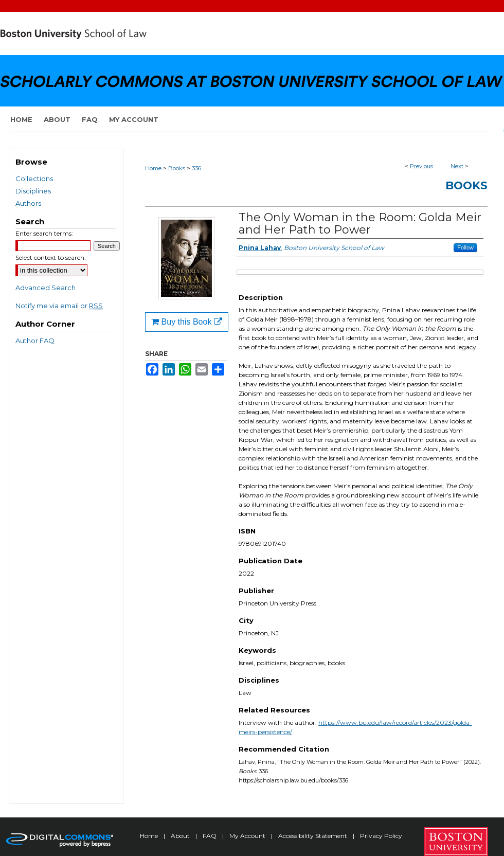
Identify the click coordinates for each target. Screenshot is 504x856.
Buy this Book (187, 322)
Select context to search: (51, 257)
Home (153, 168)
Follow (465, 247)
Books (177, 168)
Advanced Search (46, 288)
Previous (421, 166)
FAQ (210, 836)
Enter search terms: (44, 233)
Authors (28, 203)
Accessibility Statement (313, 836)
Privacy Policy (381, 836)
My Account (248, 836)
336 (196, 168)
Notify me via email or (59, 306)
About (181, 836)
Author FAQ (35, 341)
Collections (34, 179)
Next (457, 166)
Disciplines (33, 191)
